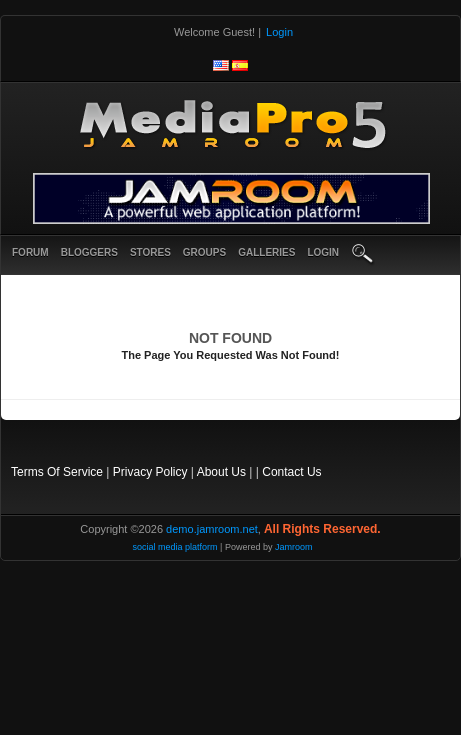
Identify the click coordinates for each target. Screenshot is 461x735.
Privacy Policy (150, 472)
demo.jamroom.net (212, 529)
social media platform (175, 547)
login (323, 252)
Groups (204, 252)
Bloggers (89, 252)
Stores (150, 252)
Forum (30, 252)
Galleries (266, 252)
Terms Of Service (57, 472)
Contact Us (291, 472)
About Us (221, 472)
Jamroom (294, 547)
